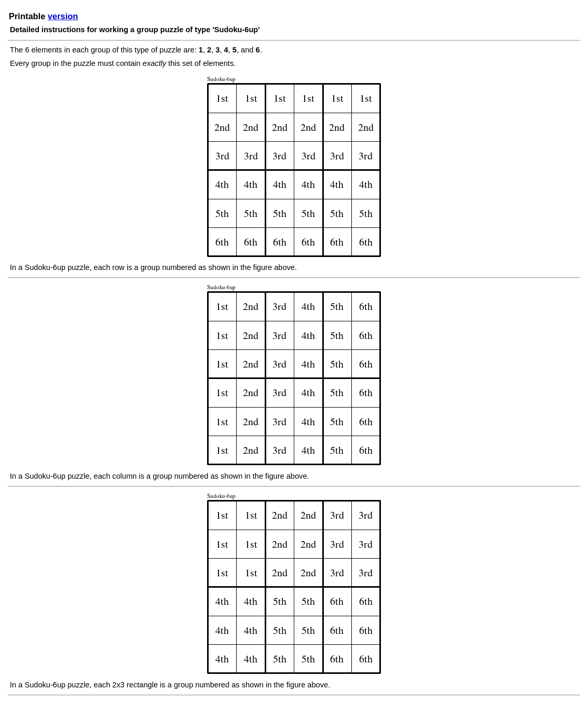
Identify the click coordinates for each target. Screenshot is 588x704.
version (63, 16)
